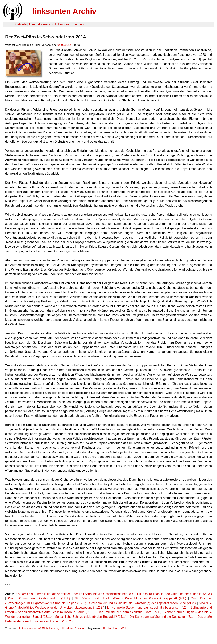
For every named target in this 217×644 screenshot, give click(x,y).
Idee (32, 24)
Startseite (20, 24)
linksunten (62, 24)
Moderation (45, 24)
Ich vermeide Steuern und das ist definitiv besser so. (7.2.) (147, 608)
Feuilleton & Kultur (73, 628)
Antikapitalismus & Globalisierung (39, 628)
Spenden (77, 24)
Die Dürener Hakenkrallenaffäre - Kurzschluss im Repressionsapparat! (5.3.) (130, 598)
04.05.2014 (64, 45)
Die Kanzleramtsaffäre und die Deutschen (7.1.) (162, 617)
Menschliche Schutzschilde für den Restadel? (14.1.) (91, 617)
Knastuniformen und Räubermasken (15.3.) (40, 598)
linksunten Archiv (64, 11)
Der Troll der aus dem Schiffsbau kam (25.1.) (130, 612)
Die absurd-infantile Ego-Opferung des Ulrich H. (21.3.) (174, 594)
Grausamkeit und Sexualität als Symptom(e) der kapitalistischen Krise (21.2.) (143, 603)
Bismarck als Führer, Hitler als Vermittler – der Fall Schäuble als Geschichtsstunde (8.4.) (76, 594)
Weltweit (126, 628)
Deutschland (111, 628)
